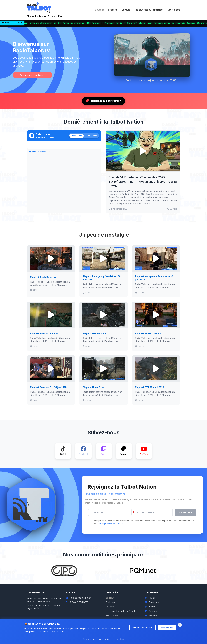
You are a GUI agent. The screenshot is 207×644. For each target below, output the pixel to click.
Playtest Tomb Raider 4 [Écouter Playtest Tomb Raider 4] (43, 277)
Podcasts (113, 10)
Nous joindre (174, 10)
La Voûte (126, 10)
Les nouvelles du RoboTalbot (149, 10)
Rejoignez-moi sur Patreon (103, 101)
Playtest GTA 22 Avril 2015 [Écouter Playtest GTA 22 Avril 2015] (150, 387)
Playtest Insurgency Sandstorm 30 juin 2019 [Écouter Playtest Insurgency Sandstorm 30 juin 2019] (101, 278)
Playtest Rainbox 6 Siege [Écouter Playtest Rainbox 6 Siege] (44, 333)
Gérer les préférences (142, 628)
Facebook (152, 602)
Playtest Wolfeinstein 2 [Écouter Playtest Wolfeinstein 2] (95, 333)
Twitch (150, 607)
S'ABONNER (186, 512)
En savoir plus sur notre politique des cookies (103, 639)
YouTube (151, 616)
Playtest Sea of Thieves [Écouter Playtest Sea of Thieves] (148, 333)
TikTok (150, 598)
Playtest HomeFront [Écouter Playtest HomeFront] (93, 387)
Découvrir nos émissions (33, 75)
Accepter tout (167, 628)
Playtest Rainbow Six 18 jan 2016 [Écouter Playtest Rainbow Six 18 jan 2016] (48, 387)
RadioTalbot (92, 136)
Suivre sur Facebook (39, 152)
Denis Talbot (77, 136)
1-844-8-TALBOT (79, 602)
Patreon (151, 611)
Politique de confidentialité (111, 524)
